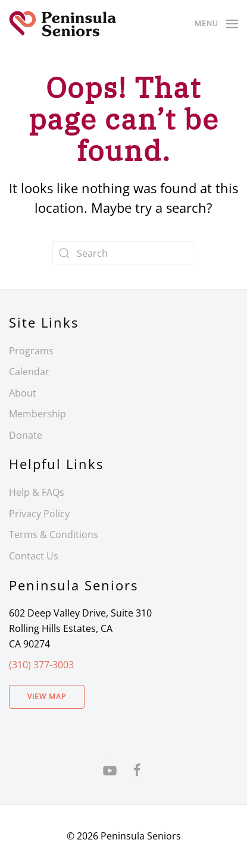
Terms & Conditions (54, 534)
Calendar (29, 372)
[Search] (124, 253)
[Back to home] (62, 24)
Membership (37, 414)
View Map (47, 696)
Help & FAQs (37, 492)
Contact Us (34, 556)
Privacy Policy (39, 514)
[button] (216, 24)
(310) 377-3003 (41, 665)
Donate (26, 435)
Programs (31, 351)
